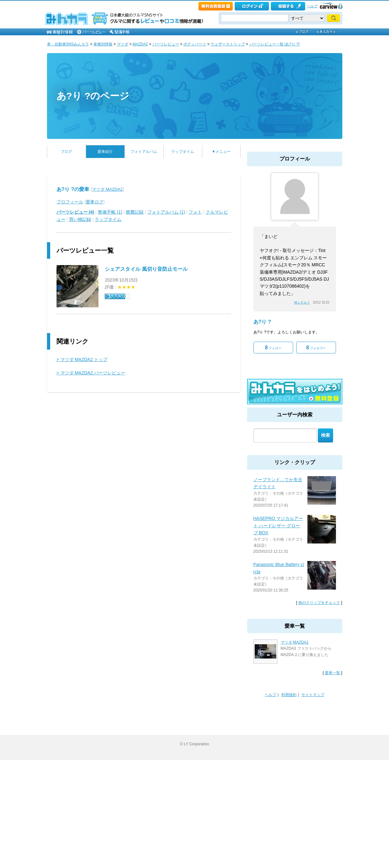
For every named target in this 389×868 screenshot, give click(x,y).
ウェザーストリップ (228, 44)
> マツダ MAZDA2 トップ (82, 359)
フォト (195, 212)
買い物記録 (80, 219)
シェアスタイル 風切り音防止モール (146, 269)
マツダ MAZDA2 (107, 189)
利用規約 (289, 695)
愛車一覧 (332, 673)
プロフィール (70, 202)
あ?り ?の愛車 (73, 189)
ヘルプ (312, 6)
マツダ (123, 44)
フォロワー (316, 348)
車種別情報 (103, 44)
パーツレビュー (166, 44)
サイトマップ (313, 695)
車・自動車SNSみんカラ (68, 44)
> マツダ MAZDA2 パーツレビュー (91, 373)
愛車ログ (95, 202)
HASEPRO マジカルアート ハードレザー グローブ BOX (278, 526)
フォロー (273, 348)
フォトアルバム (144, 152)
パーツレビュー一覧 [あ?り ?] (275, 44)
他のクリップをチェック (319, 603)
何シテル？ (302, 302)
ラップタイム (183, 152)
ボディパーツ (195, 44)
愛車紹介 (105, 152)
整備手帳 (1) (110, 212)
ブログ (66, 152)
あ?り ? (262, 322)
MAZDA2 (140, 44)
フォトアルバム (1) (166, 212)
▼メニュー (221, 152)
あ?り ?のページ (93, 96)
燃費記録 (135, 212)
